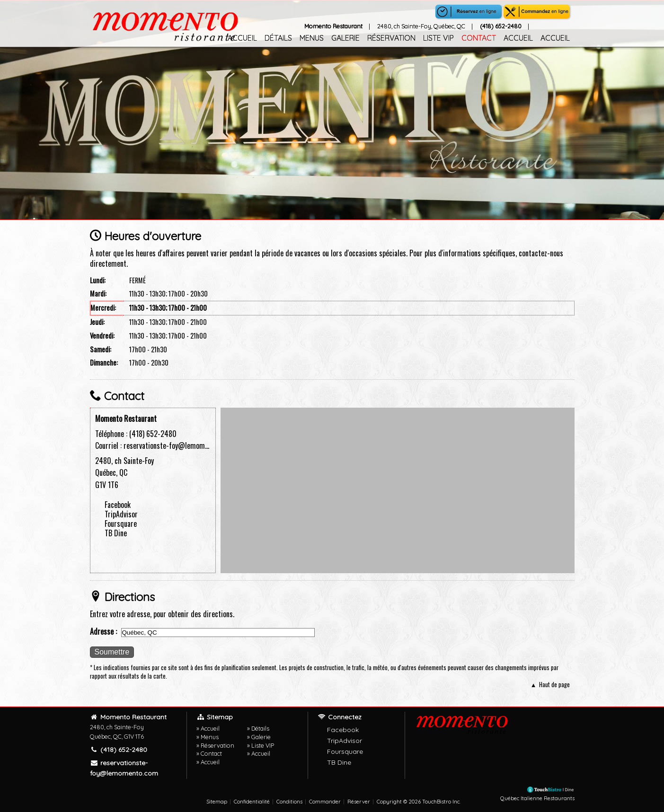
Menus (312, 38)
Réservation (391, 38)
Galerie (345, 38)
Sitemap (217, 802)
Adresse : (103, 631)
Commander (325, 802)
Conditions (289, 802)
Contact (479, 38)
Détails (278, 38)
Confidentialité (252, 802)
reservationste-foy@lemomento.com (177, 445)
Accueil (242, 38)
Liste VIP (438, 38)
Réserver (359, 802)
